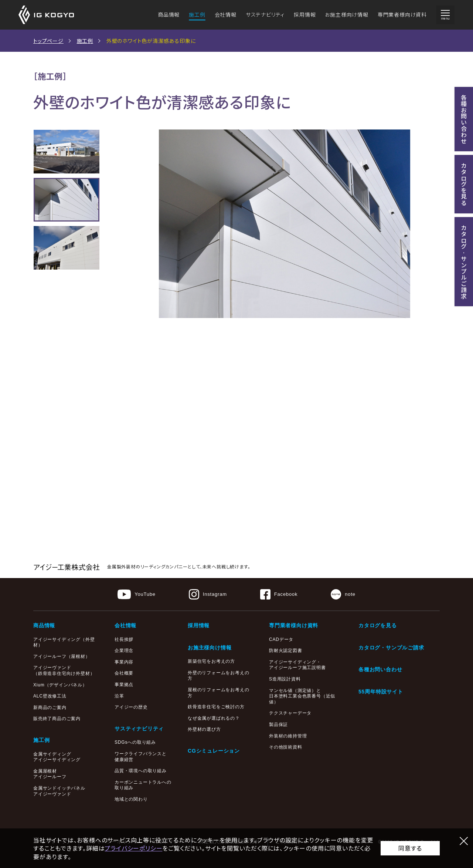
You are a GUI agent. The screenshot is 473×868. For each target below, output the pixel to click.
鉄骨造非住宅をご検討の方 (216, 707)
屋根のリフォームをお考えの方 (218, 693)
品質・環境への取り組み (141, 771)
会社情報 (226, 14)
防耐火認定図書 (286, 651)
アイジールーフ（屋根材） (62, 656)
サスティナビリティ (139, 729)
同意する (410, 848)
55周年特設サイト (381, 692)
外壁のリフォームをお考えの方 (218, 676)
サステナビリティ (265, 14)
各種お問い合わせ (380, 669)
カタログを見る (378, 625)
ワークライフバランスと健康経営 (141, 757)
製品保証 (278, 725)
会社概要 (124, 673)
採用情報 (305, 14)
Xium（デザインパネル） (60, 685)
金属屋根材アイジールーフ (50, 774)
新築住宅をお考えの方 (211, 661)
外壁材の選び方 (204, 729)
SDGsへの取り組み (135, 742)
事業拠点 (124, 685)
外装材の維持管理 (288, 736)
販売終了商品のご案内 (57, 719)
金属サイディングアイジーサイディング (57, 757)
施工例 (197, 14)
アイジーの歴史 (131, 707)
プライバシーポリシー (133, 848)
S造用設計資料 (285, 679)
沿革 (119, 696)
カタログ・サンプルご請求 (391, 648)
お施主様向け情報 (346, 14)
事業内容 (124, 662)
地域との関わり (131, 799)
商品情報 (169, 14)
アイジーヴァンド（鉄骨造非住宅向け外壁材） (64, 671)
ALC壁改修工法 (50, 696)
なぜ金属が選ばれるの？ (214, 718)
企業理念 (124, 651)
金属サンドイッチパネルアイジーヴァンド (59, 791)
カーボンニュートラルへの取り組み (143, 785)
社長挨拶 (124, 639)
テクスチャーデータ (290, 713)
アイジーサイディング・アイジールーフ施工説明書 (297, 665)
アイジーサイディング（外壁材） (64, 642)
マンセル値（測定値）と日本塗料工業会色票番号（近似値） (302, 696)
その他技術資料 (286, 747)
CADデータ (281, 639)
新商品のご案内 (50, 707)
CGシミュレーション (214, 751)
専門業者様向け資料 (402, 14)
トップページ (48, 41)
